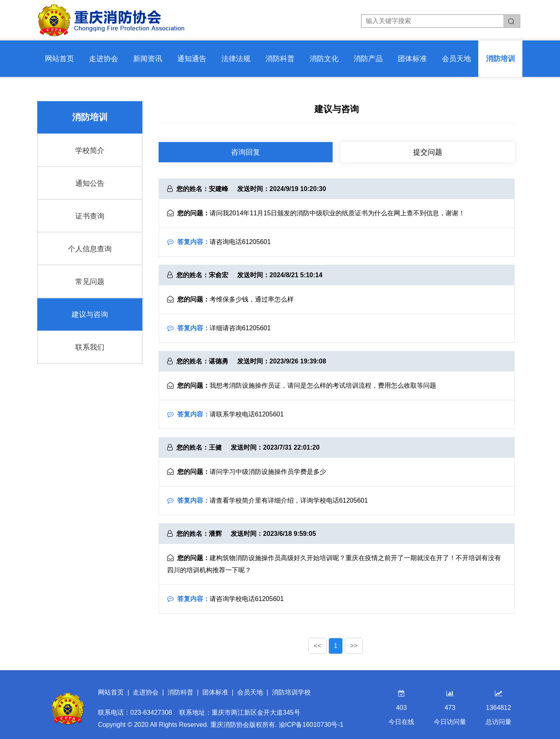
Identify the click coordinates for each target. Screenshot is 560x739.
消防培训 (501, 59)
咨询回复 (246, 152)
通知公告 (90, 183)
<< (317, 646)
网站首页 (59, 59)
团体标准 (412, 59)
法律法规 (236, 59)
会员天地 (456, 59)
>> (354, 646)
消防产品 (368, 59)
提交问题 (428, 152)
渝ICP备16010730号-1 (311, 725)
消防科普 (280, 59)
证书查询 (90, 216)
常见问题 (90, 282)
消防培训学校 (291, 692)
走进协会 (104, 59)
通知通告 (192, 59)
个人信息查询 (90, 249)
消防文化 (324, 59)
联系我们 (90, 347)
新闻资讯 (148, 59)
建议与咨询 (90, 314)
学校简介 (90, 151)
